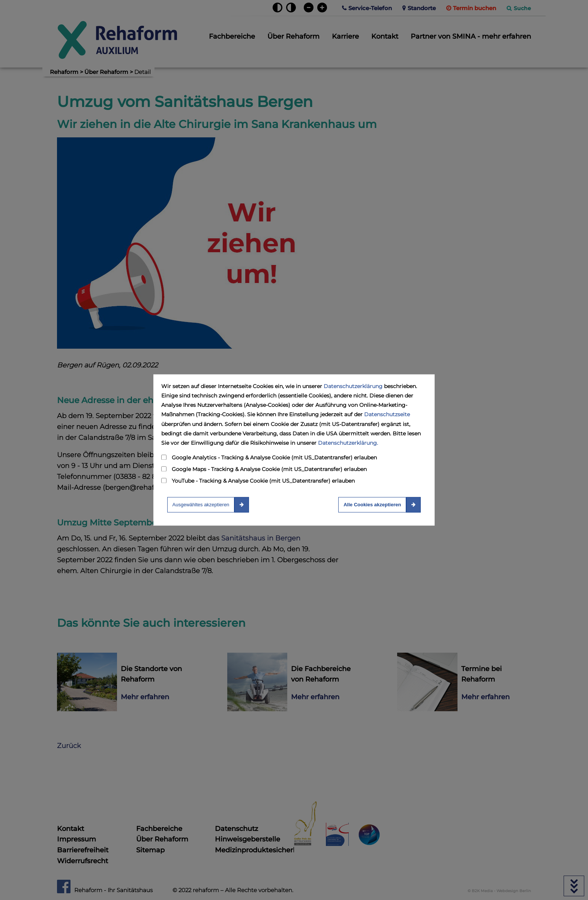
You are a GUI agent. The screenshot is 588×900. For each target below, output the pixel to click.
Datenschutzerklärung (353, 386)
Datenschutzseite (387, 415)
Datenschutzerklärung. (348, 443)
